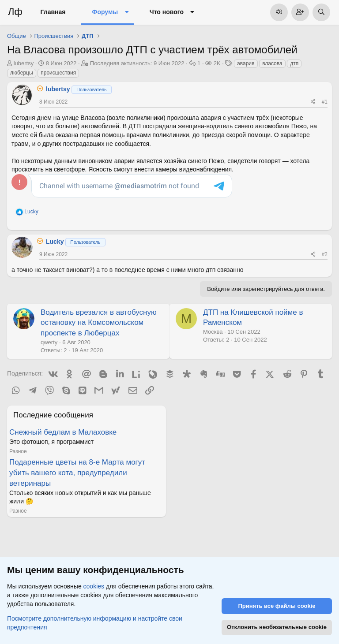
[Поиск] (321, 12)
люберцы (22, 73)
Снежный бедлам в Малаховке (63, 432)
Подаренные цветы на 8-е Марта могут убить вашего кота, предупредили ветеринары (77, 473)
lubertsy (24, 63)
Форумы (105, 12)
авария (246, 63)
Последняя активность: (137, 63)
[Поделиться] (313, 102)
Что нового (167, 12)
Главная (53, 12)
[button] (126, 12)
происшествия (58, 73)
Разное (18, 451)
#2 (325, 254)
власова (272, 63)
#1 (325, 102)
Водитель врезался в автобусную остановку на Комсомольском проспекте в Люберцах (99, 323)
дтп (294, 63)
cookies (94, 586)
